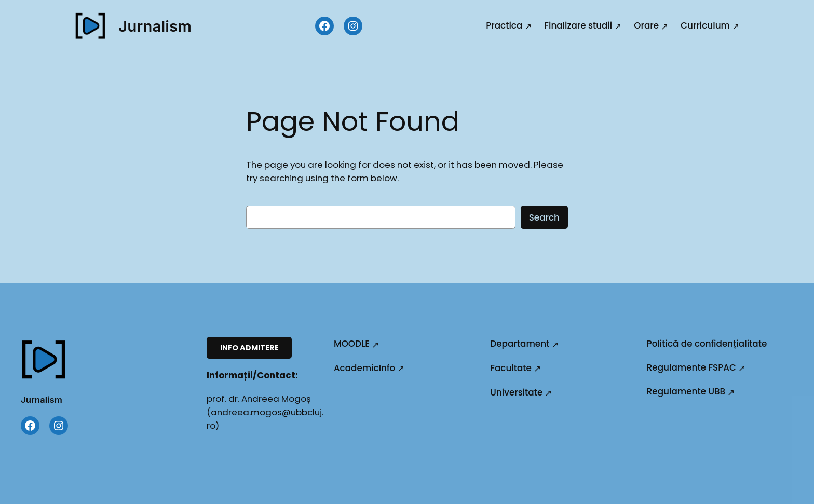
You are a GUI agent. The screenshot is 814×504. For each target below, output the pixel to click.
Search (544, 217)
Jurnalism (155, 26)
